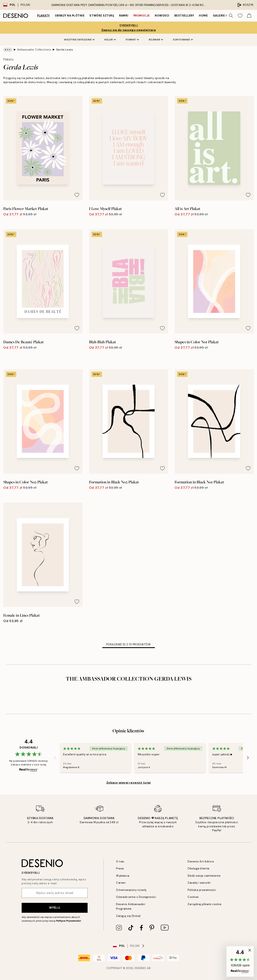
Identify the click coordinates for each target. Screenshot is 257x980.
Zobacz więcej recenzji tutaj (129, 783)
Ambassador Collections (34, 50)
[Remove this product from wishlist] (77, 195)
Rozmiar (156, 40)
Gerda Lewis (65, 50)
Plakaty (43, 16)
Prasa (120, 868)
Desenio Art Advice (201, 861)
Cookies (193, 897)
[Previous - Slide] (55, 758)
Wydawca (123, 876)
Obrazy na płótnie (70, 16)
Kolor (110, 40)
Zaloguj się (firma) (128, 916)
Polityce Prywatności (68, 921)
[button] (240, 961)
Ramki (124, 16)
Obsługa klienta (198, 868)
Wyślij (55, 908)
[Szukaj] (231, 16)
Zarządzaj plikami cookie (204, 904)
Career (121, 883)
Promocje (142, 16)
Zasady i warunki (199, 883)
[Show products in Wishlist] (240, 16)
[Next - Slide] (248, 758)
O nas (120, 861)
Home (203, 16)
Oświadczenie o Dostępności (136, 897)
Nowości (162, 16)
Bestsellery (184, 16)
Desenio (140, 968)
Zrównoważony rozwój (131, 890)
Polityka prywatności (202, 890)
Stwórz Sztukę (102, 16)
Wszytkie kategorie (79, 40)
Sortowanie (183, 40)
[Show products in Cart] (249, 16)
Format (132, 40)
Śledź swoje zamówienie (204, 876)
